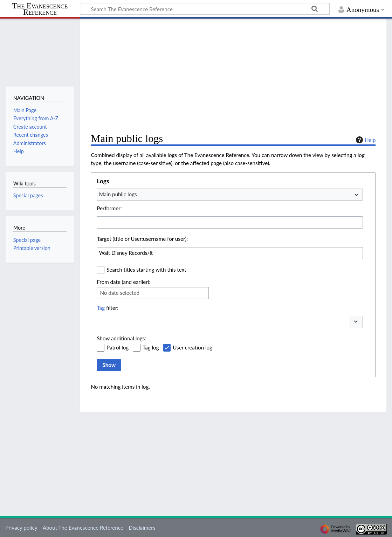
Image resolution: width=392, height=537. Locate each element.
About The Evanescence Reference (83, 528)
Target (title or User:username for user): (142, 239)
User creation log (192, 347)
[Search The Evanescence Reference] (205, 9)
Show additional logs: (121, 338)
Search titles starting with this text (146, 270)
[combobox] (230, 195)
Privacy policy (21, 528)
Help (365, 140)
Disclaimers (142, 528)
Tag (101, 308)
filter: (108, 308)
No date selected (120, 293)
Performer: (109, 208)
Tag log (151, 347)
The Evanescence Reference (40, 9)
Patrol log (118, 347)
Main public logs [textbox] (118, 194)
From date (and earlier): (123, 282)
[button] (356, 322)
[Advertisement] (233, 76)
